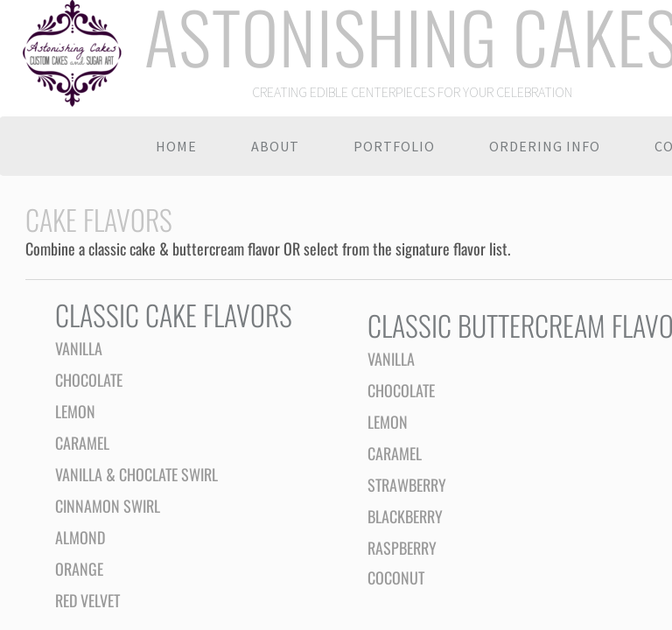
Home (176, 146)
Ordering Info (545, 146)
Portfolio (394, 146)
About (275, 146)
